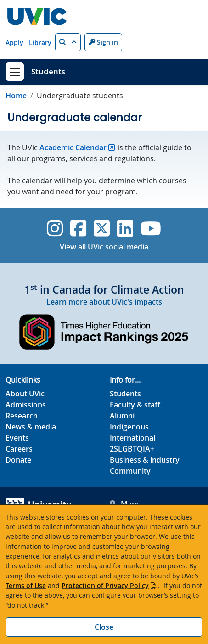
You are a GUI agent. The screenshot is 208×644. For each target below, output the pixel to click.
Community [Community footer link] (130, 471)
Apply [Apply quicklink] (14, 42)
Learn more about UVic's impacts (104, 302)
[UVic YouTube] (151, 228)
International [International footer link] (132, 438)
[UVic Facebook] (78, 228)
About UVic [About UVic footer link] (25, 394)
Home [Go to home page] (16, 96)
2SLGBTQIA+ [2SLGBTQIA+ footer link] (132, 449)
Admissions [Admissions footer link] (26, 405)
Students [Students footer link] (125, 394)
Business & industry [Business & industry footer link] (145, 460)
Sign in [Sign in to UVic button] (103, 42)
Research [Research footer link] (22, 416)
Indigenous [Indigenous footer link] (129, 427)
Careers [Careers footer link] (19, 449)
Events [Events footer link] (17, 438)
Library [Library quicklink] (40, 42)
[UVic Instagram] (55, 228)
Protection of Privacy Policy (105, 585)
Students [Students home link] (48, 71)
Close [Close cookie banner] (104, 627)
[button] (68, 42)
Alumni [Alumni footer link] (122, 416)
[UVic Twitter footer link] (102, 228)
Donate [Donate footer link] (18, 460)
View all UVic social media (104, 247)
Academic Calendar (73, 147)
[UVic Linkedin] (125, 228)
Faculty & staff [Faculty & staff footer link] (135, 405)
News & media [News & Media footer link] (31, 427)
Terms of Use (26, 585)
